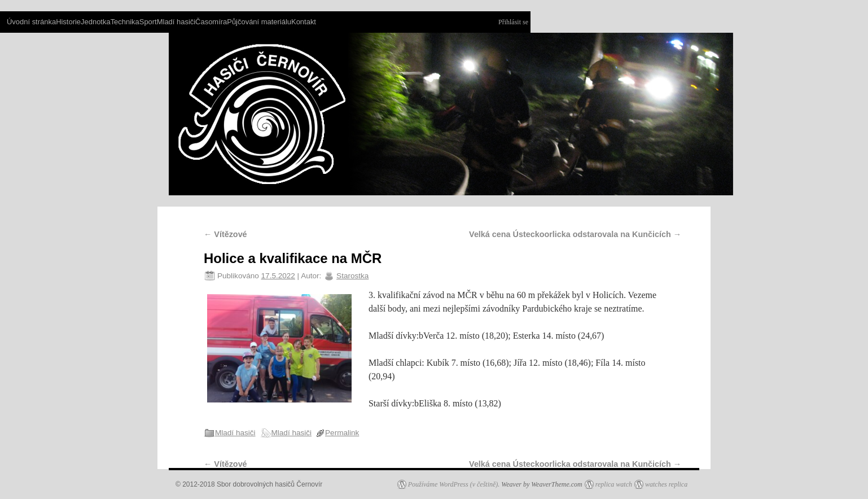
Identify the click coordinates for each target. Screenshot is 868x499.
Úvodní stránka (31, 22)
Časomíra (211, 22)
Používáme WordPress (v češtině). (454, 484)
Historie (68, 22)
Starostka (352, 276)
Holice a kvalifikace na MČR (293, 258)
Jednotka (96, 22)
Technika (125, 22)
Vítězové (225, 234)
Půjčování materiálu (259, 22)
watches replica (666, 484)
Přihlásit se (513, 22)
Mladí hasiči (176, 22)
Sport (148, 22)
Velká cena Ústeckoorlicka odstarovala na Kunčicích (575, 234)
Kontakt (304, 22)
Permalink (342, 433)
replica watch (614, 484)
